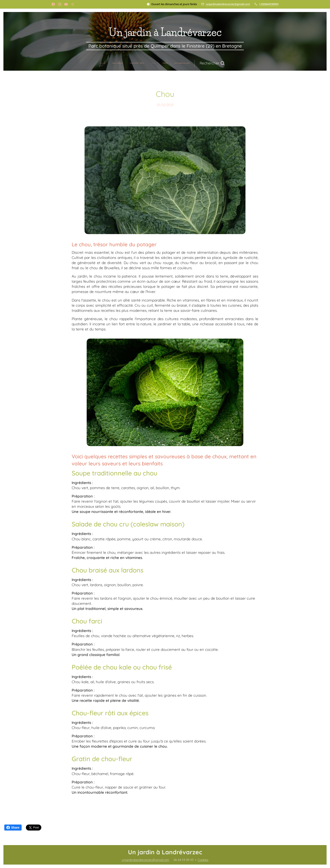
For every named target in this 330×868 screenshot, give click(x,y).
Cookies (203, 860)
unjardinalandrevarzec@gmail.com (228, 4)
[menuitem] (130, 63)
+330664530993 (269, 4)
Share (13, 828)
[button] (184, 63)
